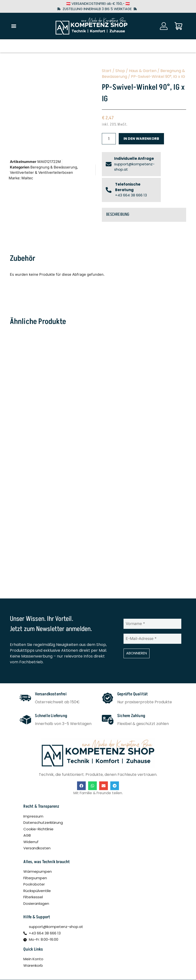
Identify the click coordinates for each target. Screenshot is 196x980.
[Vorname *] (152, 624)
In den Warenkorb (141, 139)
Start (107, 71)
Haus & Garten (143, 71)
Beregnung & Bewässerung (54, 167)
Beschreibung (118, 215)
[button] (14, 26)
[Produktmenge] (109, 139)
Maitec (27, 178)
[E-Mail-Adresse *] (152, 639)
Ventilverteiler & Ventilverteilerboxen (41, 172)
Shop (120, 71)
